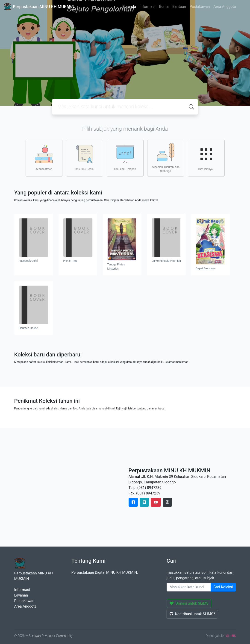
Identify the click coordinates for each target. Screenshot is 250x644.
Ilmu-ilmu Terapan (125, 158)
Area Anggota (225, 7)
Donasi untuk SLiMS (189, 603)
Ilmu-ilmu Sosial (84, 158)
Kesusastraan (44, 158)
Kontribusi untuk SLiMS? (192, 614)
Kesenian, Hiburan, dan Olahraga (166, 158)
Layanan (21, 595)
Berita (164, 7)
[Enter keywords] (189, 587)
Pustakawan (200, 7)
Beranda (129, 7)
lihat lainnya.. (206, 158)
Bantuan (179, 7)
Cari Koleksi (223, 587)
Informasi (147, 7)
